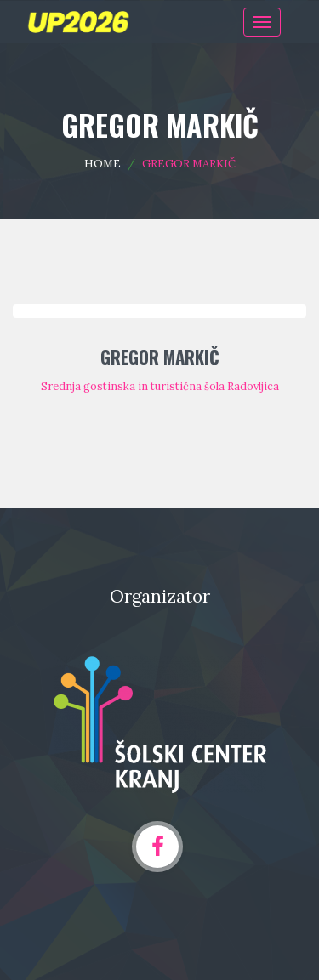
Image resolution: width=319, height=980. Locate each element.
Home (103, 164)
